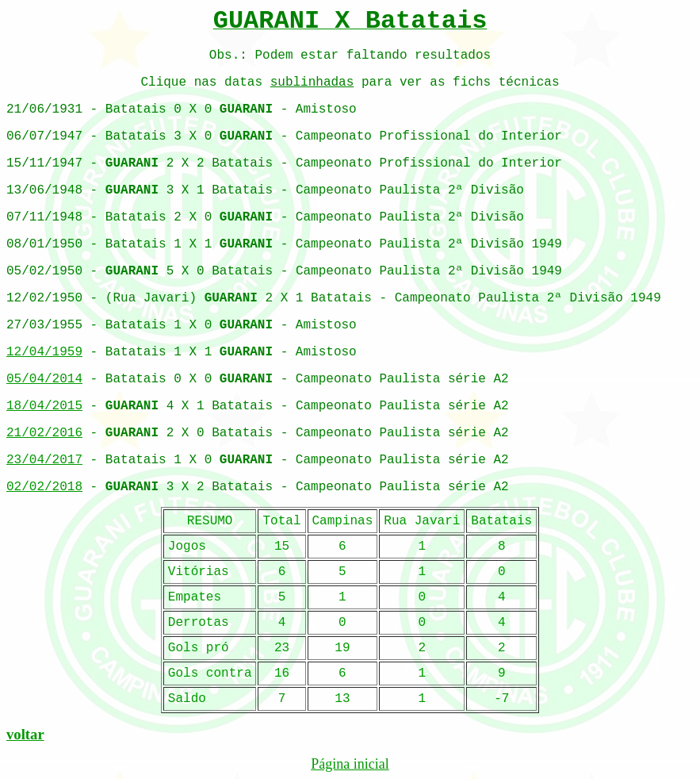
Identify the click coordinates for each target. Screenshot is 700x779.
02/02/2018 (44, 487)
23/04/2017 (44, 460)
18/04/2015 (44, 406)
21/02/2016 (44, 433)
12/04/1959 (44, 352)
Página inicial (350, 764)
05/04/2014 (44, 379)
